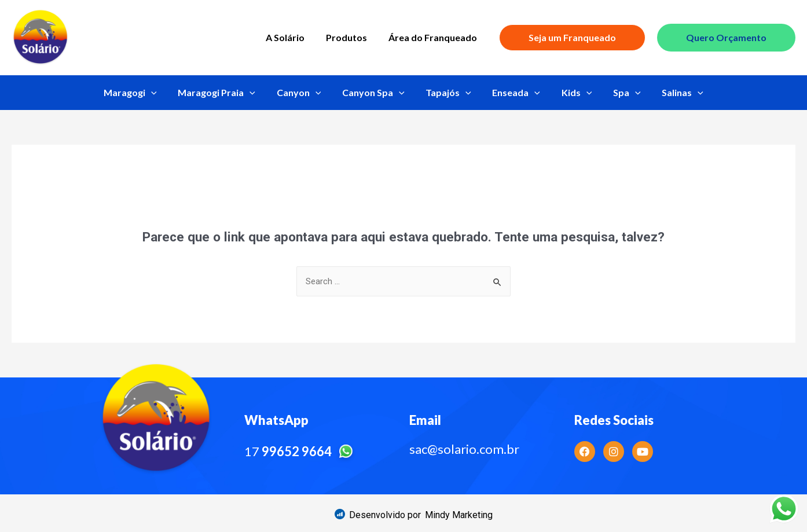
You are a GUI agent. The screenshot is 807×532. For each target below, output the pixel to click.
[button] (459, 515)
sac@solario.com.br (464, 449)
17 (301, 451)
